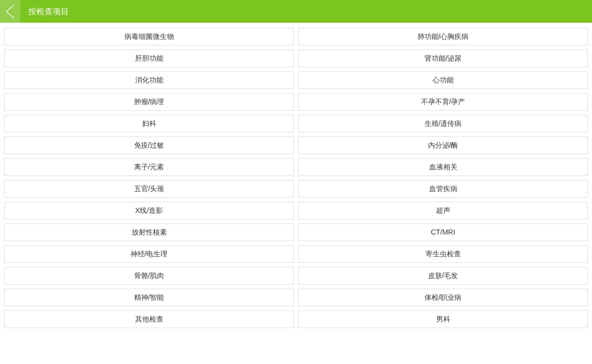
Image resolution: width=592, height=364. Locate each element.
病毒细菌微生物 (149, 36)
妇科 (149, 123)
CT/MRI (443, 232)
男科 (443, 319)
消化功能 (149, 80)
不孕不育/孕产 (443, 102)
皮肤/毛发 (443, 276)
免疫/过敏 (149, 145)
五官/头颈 (149, 189)
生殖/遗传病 (443, 123)
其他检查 (149, 319)
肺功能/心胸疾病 (443, 36)
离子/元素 (149, 167)
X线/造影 (149, 210)
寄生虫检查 (443, 254)
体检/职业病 (443, 297)
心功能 (443, 80)
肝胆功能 (149, 58)
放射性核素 (149, 232)
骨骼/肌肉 (149, 276)
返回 (10, 11)
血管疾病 (443, 189)
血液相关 (443, 167)
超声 (443, 210)
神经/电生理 (149, 254)
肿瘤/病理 (149, 102)
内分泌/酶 (443, 145)
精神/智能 (149, 297)
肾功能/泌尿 (443, 58)
